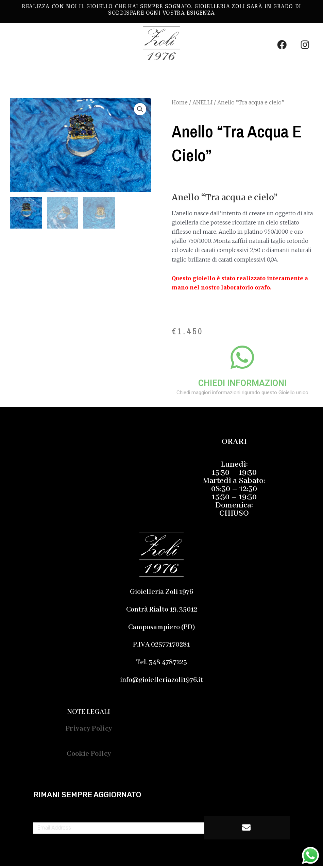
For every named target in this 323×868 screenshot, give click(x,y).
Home (180, 102)
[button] (105, 76)
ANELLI (202, 102)
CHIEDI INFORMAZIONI (242, 383)
